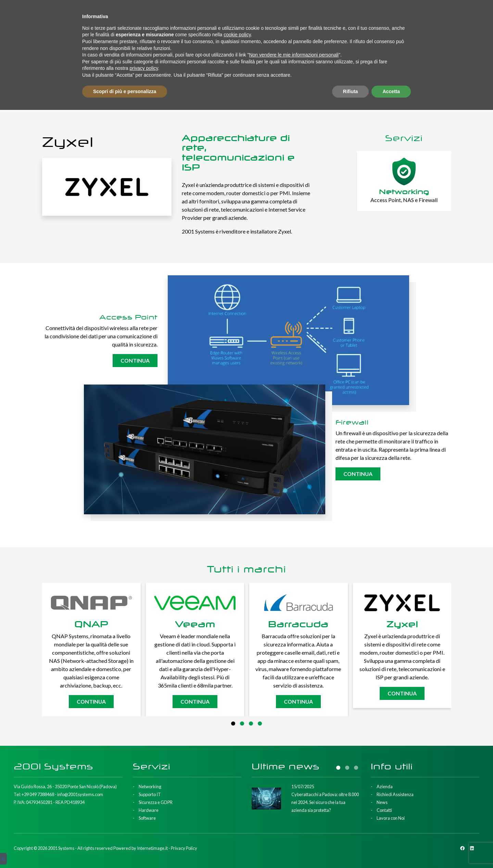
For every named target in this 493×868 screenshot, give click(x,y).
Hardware (208, 43)
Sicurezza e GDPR (151, 43)
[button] (233, 724)
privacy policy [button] (144, 826)
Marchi (299, 43)
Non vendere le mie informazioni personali (294, 813)
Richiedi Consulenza (440, 43)
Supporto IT (91, 43)
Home (240, 78)
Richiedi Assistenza (361, 13)
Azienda (323, 13)
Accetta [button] (391, 849)
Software (256, 43)
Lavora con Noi (457, 13)
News (396, 13)
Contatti (421, 13)
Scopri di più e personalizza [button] (125, 849)
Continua (134, 360)
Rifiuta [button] (351, 849)
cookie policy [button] (237, 793)
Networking (36, 43)
